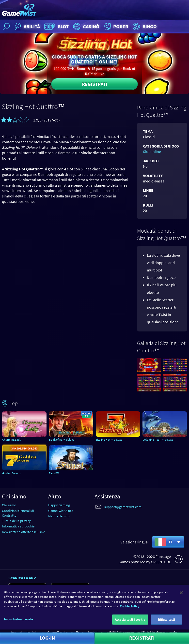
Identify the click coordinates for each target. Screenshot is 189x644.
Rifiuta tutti (167, 622)
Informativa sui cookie (18, 526)
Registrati (95, 84)
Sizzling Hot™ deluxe (109, 440)
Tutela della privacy (16, 521)
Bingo (144, 27)
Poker (116, 27)
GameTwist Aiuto (61, 511)
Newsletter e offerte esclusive (24, 532)
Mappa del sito (59, 516)
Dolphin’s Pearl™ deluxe (158, 440)
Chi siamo (9, 505)
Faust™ (54, 473)
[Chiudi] (181, 595)
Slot (56, 27)
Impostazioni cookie (18, 622)
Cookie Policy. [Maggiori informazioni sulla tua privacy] (130, 609)
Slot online (152, 151)
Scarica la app (22, 578)
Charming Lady (12, 440)
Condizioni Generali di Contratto (18, 513)
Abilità (27, 27)
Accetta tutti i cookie (130, 622)
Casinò (86, 27)
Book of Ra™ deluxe (62, 440)
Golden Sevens (11, 473)
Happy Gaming (59, 505)
